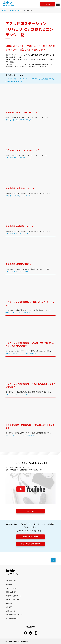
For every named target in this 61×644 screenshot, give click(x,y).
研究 (7, 196)
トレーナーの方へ (12, 588)
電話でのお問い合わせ (30, 537)
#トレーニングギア (32, 79)
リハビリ (28, 120)
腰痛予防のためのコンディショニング (22, 150)
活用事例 (9, 584)
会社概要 (9, 607)
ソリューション (11, 581)
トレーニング (15, 196)
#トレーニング (19, 79)
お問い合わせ (10, 611)
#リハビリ (9, 79)
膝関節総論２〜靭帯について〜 (19, 226)
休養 (7, 312)
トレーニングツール (13, 599)
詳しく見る (30, 511)
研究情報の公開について (14, 615)
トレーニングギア (18, 120)
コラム (8, 120)
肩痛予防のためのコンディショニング (22, 112)
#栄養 (51, 79)
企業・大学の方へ (12, 592)
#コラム (19, 81)
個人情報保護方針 (12, 618)
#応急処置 (44, 79)
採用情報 (9, 603)
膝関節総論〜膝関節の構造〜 (18, 264)
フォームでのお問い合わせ (30, 544)
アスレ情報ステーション (17, 10)
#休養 (8, 81)
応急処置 (27, 312)
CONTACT (48, 4)
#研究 (13, 81)
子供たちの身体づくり (13, 596)
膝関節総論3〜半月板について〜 (20, 188)
